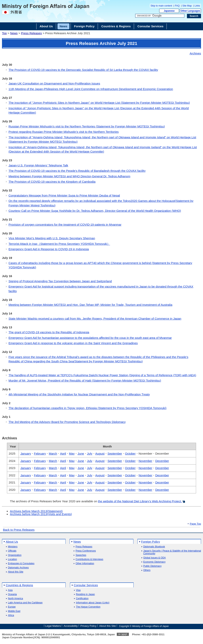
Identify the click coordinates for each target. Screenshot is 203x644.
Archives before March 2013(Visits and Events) (41, 514)
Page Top (195, 524)
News (14, 33)
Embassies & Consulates (21, 564)
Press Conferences (86, 551)
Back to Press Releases (19, 530)
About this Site (16, 572)
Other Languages (190, 11)
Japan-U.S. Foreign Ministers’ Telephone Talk (38, 165)
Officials (12, 551)
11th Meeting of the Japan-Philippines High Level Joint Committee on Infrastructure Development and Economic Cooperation (91, 89)
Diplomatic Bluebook (154, 547)
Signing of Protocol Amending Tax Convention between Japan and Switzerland (60, 281)
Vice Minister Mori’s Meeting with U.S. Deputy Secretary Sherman (52, 238)
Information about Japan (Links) (93, 603)
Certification (82, 599)
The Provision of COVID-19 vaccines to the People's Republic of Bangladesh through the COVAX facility (77, 171)
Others (147, 570)
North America (15, 599)
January (26, 454)
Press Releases (31, 33)
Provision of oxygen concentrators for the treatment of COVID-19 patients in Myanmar (65, 225)
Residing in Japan (85, 594)
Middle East (14, 611)
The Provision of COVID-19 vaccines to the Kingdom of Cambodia (52, 182)
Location (12, 559)
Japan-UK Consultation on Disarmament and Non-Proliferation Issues (54, 83)
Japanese (169, 11)
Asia (10, 590)
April (63, 454)
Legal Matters (53, 626)
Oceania (12, 594)
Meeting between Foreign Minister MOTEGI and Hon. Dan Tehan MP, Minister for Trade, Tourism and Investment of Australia (90, 305)
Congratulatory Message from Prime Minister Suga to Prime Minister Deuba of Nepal (64, 195)
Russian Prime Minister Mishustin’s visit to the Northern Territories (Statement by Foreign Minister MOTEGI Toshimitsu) (87, 126)
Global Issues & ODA (155, 558)
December (162, 461)
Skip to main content (161, 6)
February (40, 454)
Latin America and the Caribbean (25, 603)
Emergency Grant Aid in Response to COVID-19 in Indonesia (49, 249)
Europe (12, 607)
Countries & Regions (19, 585)
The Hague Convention (88, 607)
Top (4, 33)
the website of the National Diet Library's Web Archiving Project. (140, 501)
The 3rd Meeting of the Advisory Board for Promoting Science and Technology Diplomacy (67, 422)
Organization (15, 555)
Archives (195, 53)
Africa (11, 615)
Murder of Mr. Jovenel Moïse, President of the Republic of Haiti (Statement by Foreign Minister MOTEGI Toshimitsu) (85, 380)
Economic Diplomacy (154, 562)
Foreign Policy (151, 542)
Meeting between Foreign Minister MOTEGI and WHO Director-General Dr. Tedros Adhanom (69, 176)
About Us (12, 542)
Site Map (187, 6)
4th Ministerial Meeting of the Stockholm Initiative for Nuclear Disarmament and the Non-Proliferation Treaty (79, 394)
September (115, 454)
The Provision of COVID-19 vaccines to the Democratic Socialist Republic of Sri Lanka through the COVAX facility (83, 70)
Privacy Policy (89, 626)
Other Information (85, 564)
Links (197, 6)
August (100, 454)
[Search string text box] (160, 16)
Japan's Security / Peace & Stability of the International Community (172, 552)
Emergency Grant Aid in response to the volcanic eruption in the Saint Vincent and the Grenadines (73, 343)
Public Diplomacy (152, 566)
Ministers (13, 547)
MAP (124, 634)
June (81, 454)
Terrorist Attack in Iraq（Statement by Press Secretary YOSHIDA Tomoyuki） (59, 244)
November (145, 461)
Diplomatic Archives (18, 568)
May (72, 454)
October (130, 454)
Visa (78, 590)
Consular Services (86, 585)
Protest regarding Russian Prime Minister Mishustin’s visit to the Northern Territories (64, 132)
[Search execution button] (194, 16)
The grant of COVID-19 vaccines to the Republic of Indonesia (49, 332)
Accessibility (71, 626)
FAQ (177, 6)
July (90, 454)
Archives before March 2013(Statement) (36, 511)
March (53, 454)
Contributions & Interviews (89, 559)
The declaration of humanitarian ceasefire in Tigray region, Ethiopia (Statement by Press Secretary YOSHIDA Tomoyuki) (88, 408)
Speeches (81, 555)
